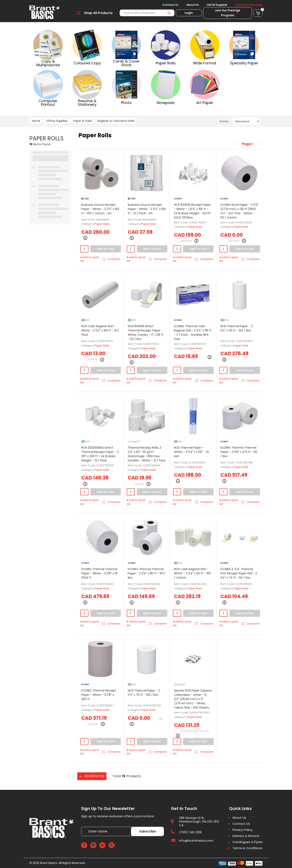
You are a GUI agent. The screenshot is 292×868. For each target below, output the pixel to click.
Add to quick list (90, 259)
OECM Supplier (217, 5)
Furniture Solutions (249, 5)
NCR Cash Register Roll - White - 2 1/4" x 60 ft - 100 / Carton (192, 573)
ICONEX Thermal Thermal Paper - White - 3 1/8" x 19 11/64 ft (99, 573)
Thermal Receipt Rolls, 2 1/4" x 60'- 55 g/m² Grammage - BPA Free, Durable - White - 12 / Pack (147, 454)
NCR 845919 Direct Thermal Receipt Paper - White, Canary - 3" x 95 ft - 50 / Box (146, 333)
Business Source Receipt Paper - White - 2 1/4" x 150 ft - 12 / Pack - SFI (147, 209)
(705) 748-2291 (190, 832)
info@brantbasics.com (196, 840)
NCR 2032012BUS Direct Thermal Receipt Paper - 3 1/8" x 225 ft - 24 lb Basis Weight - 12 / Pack (100, 454)
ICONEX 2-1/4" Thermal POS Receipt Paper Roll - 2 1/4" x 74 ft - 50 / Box (239, 573)
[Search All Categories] (147, 13)
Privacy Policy (242, 830)
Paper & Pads (83, 121)
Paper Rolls (102, 224)
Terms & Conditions (247, 848)
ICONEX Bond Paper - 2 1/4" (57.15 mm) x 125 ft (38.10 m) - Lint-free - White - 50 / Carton (239, 211)
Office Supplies (57, 121)
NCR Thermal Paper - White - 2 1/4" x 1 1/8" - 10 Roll (191, 452)
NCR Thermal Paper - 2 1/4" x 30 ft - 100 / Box (237, 328)
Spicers (179, 684)
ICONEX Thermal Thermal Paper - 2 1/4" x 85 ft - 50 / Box (147, 573)
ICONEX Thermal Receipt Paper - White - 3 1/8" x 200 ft (99, 695)
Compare (111, 259)
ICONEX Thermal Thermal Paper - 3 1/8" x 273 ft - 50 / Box (239, 452)
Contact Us (170, 5)
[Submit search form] (169, 13)
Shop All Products (98, 13)
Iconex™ (134, 441)
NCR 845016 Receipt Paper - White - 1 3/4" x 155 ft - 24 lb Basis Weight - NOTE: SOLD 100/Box (192, 211)
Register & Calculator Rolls (116, 121)
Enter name (82, 827)
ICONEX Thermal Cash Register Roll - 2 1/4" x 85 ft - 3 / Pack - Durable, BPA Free (193, 333)
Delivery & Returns (246, 836)
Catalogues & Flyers (247, 842)
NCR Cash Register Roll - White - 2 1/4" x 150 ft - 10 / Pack (100, 330)
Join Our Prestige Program (228, 13)
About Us (193, 5)
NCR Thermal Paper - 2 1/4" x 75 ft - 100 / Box (144, 693)
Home (36, 121)
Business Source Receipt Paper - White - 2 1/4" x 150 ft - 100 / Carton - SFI (100, 209)
